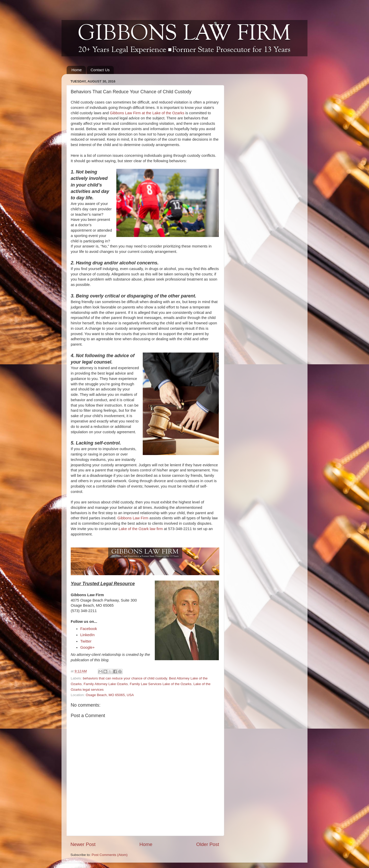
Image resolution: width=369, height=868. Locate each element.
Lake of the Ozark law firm (141, 529)
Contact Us (100, 70)
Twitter (86, 641)
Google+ (88, 647)
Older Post (208, 844)
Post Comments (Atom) (110, 855)
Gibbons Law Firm (133, 518)
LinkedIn (87, 635)
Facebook (89, 629)
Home (77, 70)
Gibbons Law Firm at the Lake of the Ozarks (147, 113)
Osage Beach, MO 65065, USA (110, 695)
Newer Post (83, 844)
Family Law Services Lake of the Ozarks (161, 684)
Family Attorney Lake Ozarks (106, 684)
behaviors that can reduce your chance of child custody (125, 678)
